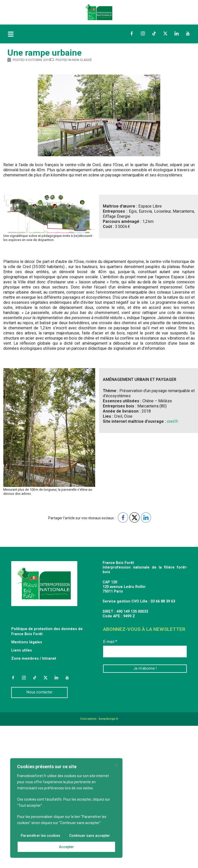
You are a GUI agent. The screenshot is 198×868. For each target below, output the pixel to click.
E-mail (110, 642)
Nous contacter (40, 692)
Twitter (165, 33)
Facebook (132, 33)
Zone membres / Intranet (34, 659)
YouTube (188, 33)
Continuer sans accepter (90, 836)
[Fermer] (116, 765)
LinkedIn (177, 33)
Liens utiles (22, 650)
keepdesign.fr (108, 719)
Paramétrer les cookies (40, 836)
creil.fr (172, 421)
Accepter (66, 847)
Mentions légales (27, 642)
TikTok (154, 33)
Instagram (143, 33)
